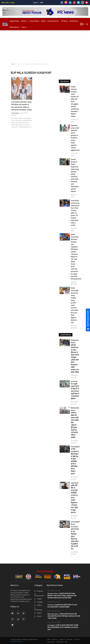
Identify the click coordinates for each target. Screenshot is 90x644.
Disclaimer (70, 639)
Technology (38, 609)
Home (13, 64)
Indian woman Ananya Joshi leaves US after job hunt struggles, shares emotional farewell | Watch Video (75, 102)
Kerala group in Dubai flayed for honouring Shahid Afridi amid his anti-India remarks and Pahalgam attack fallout (75, 175)
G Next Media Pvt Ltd (16, 641)
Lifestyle (39, 602)
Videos (43, 21)
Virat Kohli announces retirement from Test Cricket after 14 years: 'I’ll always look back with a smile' (75, 213)
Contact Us (62, 639)
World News (15, 27)
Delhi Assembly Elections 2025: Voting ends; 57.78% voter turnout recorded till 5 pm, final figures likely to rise (75, 305)
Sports (38, 616)
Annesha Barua (15, 113)
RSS (66, 642)
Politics (24, 21)
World (38, 613)
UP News (64, 21)
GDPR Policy (60, 642)
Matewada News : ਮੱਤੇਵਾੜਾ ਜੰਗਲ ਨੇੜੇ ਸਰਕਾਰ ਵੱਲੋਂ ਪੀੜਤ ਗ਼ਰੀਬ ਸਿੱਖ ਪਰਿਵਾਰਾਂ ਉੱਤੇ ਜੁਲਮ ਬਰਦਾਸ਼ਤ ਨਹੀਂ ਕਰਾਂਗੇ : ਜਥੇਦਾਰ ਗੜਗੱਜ (75, 423)
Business (39, 591)
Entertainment (54, 21)
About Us (55, 639)
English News (14, 21)
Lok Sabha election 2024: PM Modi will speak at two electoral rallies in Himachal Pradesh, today (21, 106)
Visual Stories (34, 21)
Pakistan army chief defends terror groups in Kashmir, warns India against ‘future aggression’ (75, 138)
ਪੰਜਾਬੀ (41, 3)
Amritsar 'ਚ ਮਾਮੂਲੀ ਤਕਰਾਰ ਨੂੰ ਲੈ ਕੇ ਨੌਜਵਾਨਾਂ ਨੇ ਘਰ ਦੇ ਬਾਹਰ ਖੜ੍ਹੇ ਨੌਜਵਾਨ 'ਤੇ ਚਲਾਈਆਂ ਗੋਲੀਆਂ (75, 390)
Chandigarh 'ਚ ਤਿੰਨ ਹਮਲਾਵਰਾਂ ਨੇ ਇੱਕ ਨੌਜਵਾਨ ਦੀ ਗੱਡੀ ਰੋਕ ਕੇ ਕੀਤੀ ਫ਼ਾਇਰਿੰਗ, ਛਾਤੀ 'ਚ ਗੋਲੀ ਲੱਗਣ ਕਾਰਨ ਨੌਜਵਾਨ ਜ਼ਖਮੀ (75, 460)
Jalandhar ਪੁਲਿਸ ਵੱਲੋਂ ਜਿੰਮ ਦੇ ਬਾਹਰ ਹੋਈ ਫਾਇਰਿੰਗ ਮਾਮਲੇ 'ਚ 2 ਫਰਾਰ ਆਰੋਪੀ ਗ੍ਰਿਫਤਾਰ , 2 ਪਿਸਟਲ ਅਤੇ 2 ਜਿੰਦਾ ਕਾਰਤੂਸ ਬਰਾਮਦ (75, 498)
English (35, 3)
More (24, 27)
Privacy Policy (51, 642)
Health (38, 599)
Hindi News (74, 21)
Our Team (77, 639)
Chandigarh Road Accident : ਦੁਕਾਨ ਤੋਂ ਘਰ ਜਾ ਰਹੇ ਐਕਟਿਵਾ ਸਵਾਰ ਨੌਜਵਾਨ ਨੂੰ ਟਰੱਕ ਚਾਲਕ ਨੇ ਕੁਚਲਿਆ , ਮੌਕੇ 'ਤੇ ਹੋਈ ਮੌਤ (75, 535)
